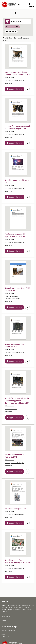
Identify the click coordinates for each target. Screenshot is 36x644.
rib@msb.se (5, 636)
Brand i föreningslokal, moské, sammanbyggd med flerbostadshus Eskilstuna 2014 (17, 401)
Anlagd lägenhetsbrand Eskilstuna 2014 (14, 345)
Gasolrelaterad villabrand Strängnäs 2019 (15, 456)
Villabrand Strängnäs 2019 (15, 508)
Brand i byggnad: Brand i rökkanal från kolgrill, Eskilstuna (18, 561)
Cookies (4, 620)
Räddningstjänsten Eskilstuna (14, 80)
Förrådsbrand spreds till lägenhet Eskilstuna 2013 (15, 235)
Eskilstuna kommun (11, 409)
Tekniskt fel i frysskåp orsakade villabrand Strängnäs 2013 (18, 127)
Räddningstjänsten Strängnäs (14, 463)
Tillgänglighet (6, 616)
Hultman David (9, 78)
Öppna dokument (16, 89)
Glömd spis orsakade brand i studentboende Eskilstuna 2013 (17, 73)
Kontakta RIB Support (8, 631)
